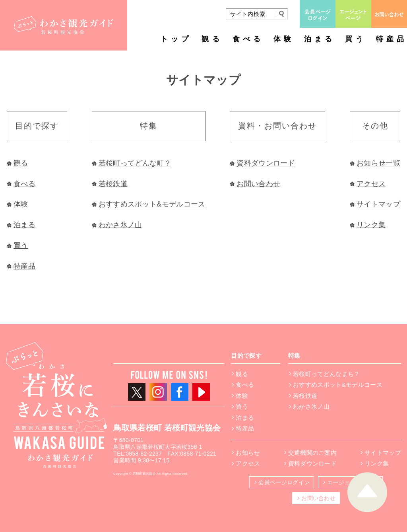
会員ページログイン (284, 482)
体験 (284, 39)
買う (355, 39)
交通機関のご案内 (313, 453)
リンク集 (371, 225)
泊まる (320, 39)
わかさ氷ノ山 (120, 225)
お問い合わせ (258, 184)
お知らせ (248, 453)
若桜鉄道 (113, 184)
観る (212, 39)
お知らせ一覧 (378, 163)
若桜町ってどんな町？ (135, 163)
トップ (176, 39)
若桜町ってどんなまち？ (327, 374)
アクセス (371, 184)
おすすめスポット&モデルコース (152, 204)
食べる (248, 39)
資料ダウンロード (266, 163)
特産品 (391, 39)
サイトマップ (378, 204)
